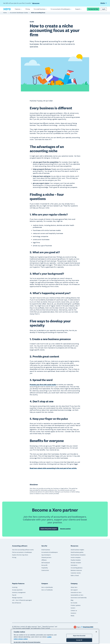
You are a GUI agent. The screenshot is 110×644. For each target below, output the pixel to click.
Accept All (79, 640)
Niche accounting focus (38, 13)
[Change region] (87, 628)
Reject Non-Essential (79, 636)
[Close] (96, 632)
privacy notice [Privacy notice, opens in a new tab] (23, 639)
